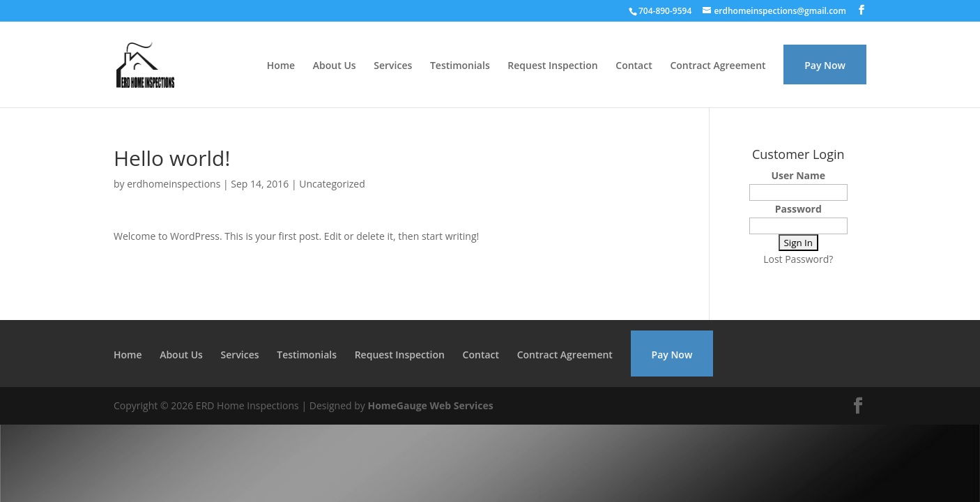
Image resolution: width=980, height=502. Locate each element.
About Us (335, 66)
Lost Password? (798, 259)
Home (281, 66)
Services (393, 66)
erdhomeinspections (174, 184)
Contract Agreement (718, 66)
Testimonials (460, 66)
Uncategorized (332, 184)
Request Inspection (552, 66)
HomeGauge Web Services (430, 405)
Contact (634, 66)
